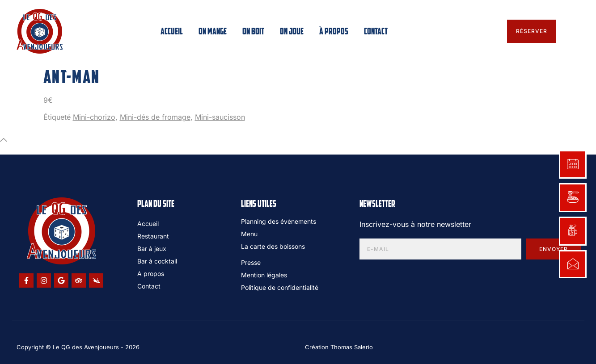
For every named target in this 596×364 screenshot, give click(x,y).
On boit (253, 31)
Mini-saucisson (220, 117)
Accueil (172, 31)
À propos (334, 31)
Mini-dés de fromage (155, 117)
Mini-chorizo (94, 117)
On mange (213, 31)
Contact (376, 31)
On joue (292, 31)
